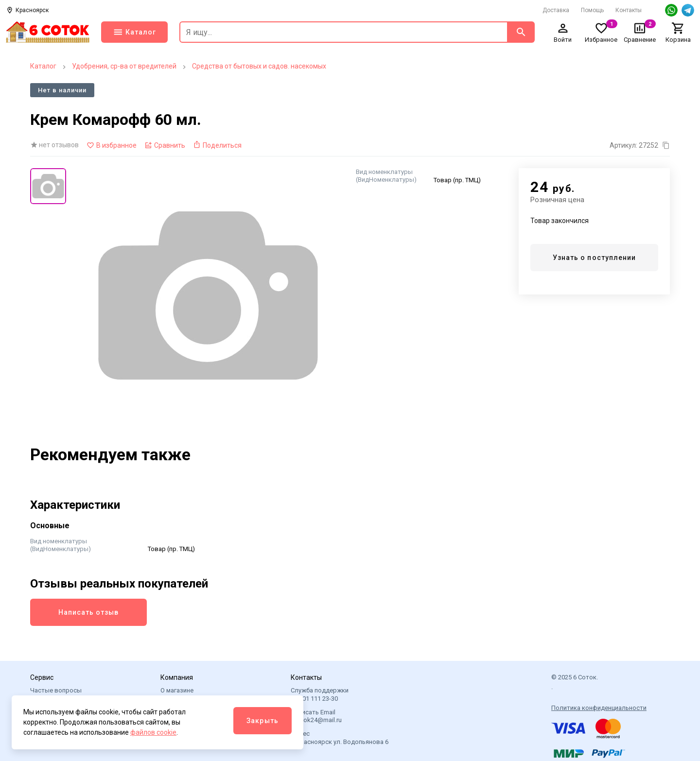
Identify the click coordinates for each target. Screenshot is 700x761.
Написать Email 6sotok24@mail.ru (316, 716)
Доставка (556, 10)
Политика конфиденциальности (599, 708)
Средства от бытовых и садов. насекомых (259, 66)
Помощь (592, 10)
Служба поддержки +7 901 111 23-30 (320, 694)
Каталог (43, 66)
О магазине (177, 690)
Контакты (629, 10)
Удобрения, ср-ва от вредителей (124, 66)
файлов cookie (153, 732)
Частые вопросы (56, 690)
